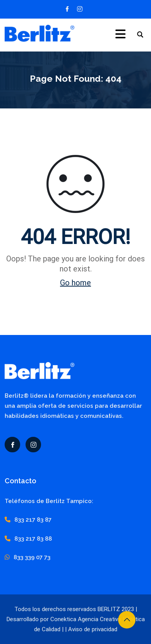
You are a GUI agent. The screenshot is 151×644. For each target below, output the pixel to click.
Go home (75, 283)
